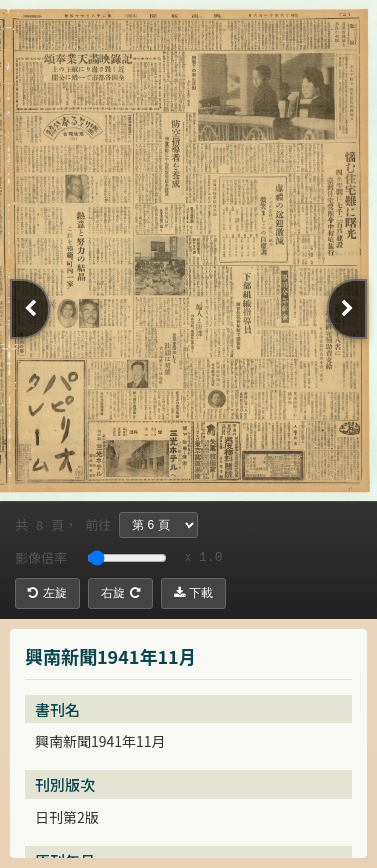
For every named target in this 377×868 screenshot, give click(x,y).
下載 (193, 593)
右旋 (120, 593)
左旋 (47, 593)
